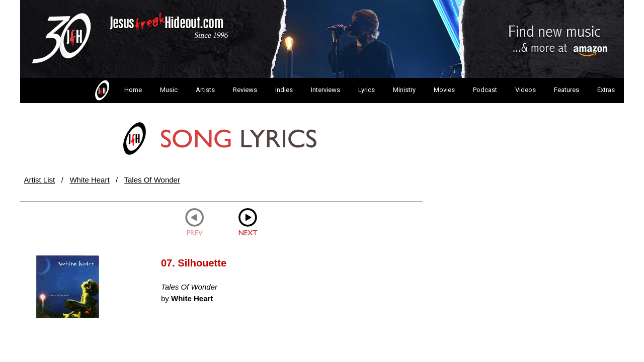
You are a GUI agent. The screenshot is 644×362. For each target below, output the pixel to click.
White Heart (89, 180)
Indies (284, 90)
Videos (526, 90)
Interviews (326, 90)
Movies (444, 90)
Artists (205, 90)
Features (567, 90)
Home (117, 90)
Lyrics (367, 90)
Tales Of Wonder (152, 180)
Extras (606, 90)
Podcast (485, 90)
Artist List (40, 180)
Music (169, 90)
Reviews (245, 90)
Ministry (404, 90)
